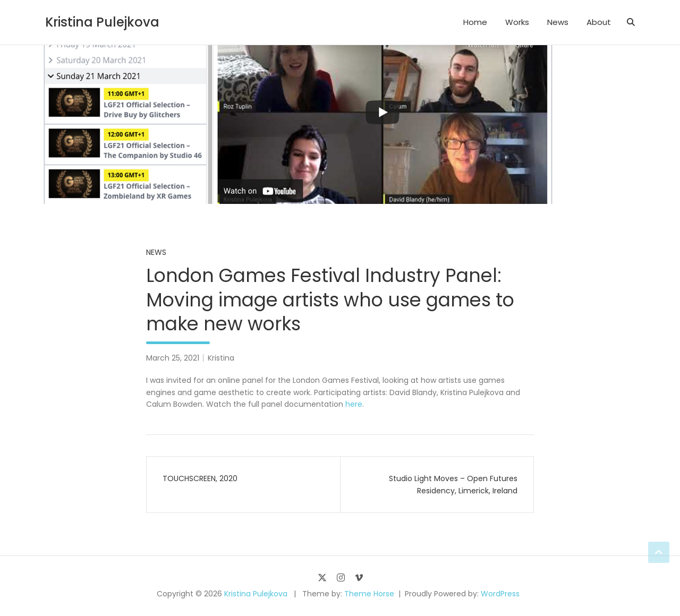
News (558, 22)
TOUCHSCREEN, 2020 (200, 478)
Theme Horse (369, 594)
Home (475, 22)
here (354, 404)
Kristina (221, 358)
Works (517, 22)
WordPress (500, 594)
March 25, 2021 (173, 358)
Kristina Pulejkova (102, 22)
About (599, 22)
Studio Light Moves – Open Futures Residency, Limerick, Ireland (453, 484)
